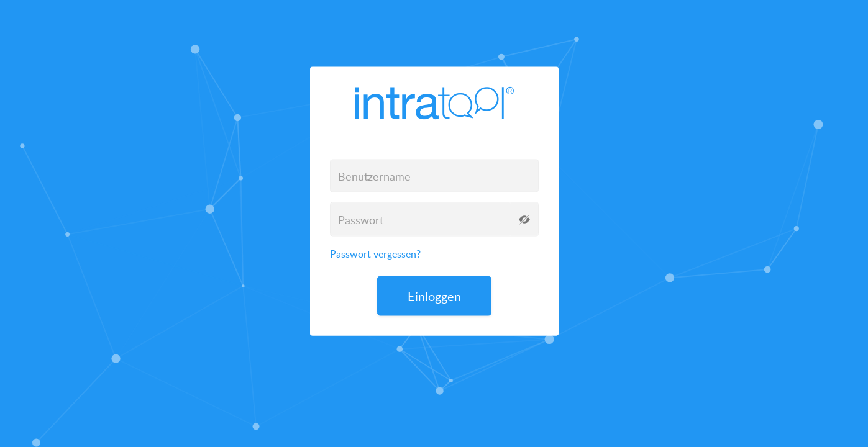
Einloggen (434, 296)
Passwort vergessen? (375, 254)
